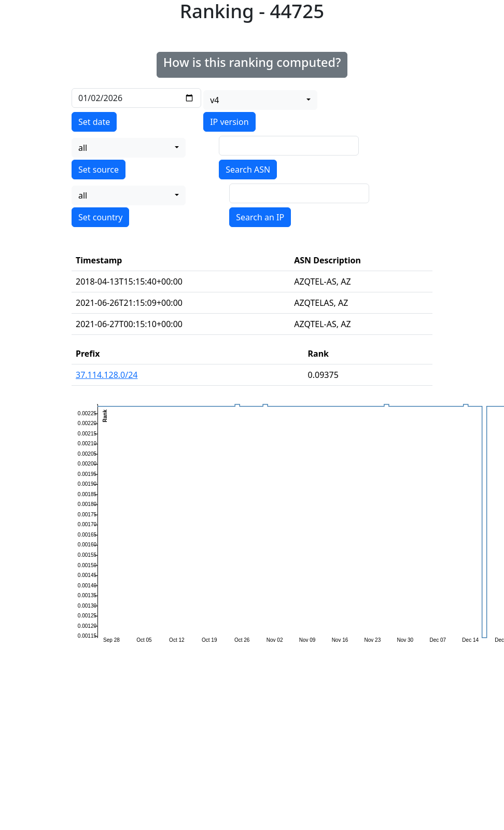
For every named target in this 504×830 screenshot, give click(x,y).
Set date (94, 122)
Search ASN (248, 170)
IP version (229, 122)
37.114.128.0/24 (107, 375)
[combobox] (260, 100)
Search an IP (260, 217)
